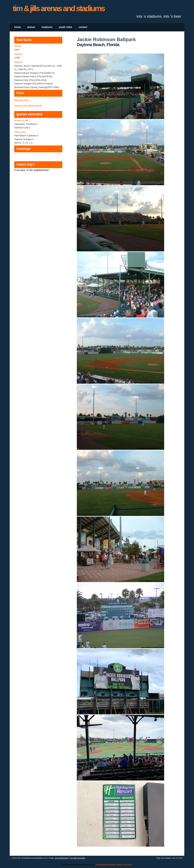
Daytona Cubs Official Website (28, 106)
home (18, 27)
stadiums (47, 27)
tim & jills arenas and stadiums (59, 8)
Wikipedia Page (21, 100)
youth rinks (65, 27)
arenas (31, 27)
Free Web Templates (78, 858)
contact (83, 27)
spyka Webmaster (62, 858)
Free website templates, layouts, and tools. (114, 865)
